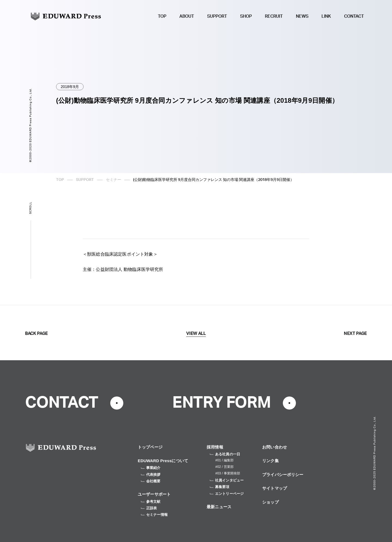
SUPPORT (217, 16)
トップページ (150, 447)
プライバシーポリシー (283, 475)
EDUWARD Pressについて (163, 461)
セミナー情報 (154, 515)
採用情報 (215, 447)
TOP (162, 16)
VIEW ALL (196, 334)
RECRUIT (274, 16)
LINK (326, 16)
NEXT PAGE (355, 334)
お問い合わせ (275, 447)
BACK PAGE (36, 334)
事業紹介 (151, 468)
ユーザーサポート (154, 494)
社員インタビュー (227, 480)
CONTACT (354, 16)
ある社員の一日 (225, 454)
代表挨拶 (151, 475)
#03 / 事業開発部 (228, 473)
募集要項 (220, 487)
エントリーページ (227, 494)
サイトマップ (275, 488)
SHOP (246, 16)
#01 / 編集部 (224, 460)
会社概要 (151, 481)
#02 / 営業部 (224, 467)
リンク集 (270, 461)
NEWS (302, 16)
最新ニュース (219, 507)
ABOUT (187, 16)
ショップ (270, 502)
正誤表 (149, 508)
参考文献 (151, 502)
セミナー (114, 180)
